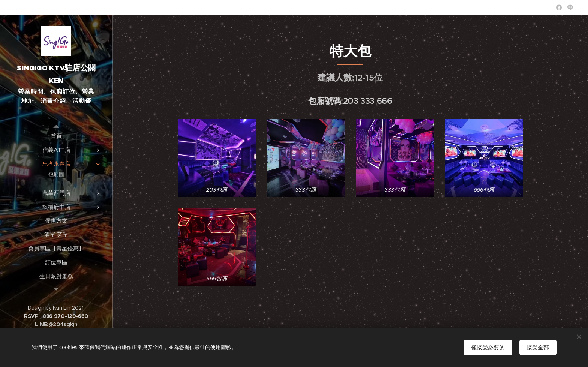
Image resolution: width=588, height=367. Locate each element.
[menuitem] (56, 136)
